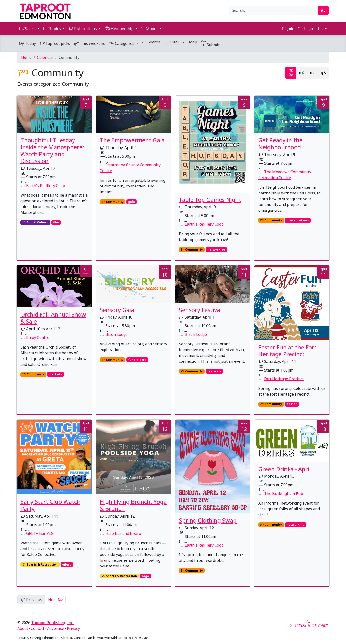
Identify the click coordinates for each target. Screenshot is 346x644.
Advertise (56, 628)
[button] (322, 29)
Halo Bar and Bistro (123, 533)
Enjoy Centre (38, 337)
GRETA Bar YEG (40, 533)
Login (306, 29)
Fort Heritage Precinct (284, 379)
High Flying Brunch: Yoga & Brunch (133, 505)
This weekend (90, 43)
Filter (172, 42)
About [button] (150, 29)
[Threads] (326, 625)
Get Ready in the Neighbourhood (280, 144)
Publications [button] (83, 29)
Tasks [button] (28, 29)
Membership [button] (120, 29)
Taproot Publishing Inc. (52, 623)
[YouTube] (309, 625)
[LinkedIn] (303, 625)
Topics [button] (53, 29)
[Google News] (292, 625)
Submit (210, 43)
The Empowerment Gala (132, 140)
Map (190, 42)
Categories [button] (122, 43)
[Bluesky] (321, 625)
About (23, 628)
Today (28, 43)
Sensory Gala (117, 310)
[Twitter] (297, 625)
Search (151, 42)
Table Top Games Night (210, 200)
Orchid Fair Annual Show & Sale (53, 318)
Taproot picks (55, 43)
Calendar (45, 57)
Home (26, 57)
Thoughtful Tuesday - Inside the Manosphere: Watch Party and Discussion (52, 150)
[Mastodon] (315, 625)
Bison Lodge (117, 334)
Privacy (73, 628)
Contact (38, 628)
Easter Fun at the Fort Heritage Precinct (287, 351)
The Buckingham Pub (284, 494)
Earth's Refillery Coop (46, 186)
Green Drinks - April (284, 469)
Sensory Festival (200, 310)
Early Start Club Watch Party (50, 505)
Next (55, 600)
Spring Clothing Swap (208, 520)
